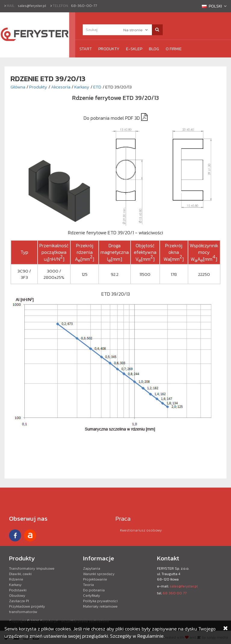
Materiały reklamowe (100, 606)
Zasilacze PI (19, 601)
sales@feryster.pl (32, 6)
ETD (97, 87)
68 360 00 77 (175, 593)
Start (86, 49)
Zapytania (92, 569)
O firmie (174, 49)
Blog (154, 49)
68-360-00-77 (84, 6)
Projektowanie (95, 579)
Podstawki (18, 590)
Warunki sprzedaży (99, 574)
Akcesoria (61, 87)
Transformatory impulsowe (32, 569)
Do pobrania (94, 590)
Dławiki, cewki (20, 574)
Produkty (109, 49)
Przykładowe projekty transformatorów (27, 609)
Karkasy (82, 87)
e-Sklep (134, 49)
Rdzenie (16, 579)
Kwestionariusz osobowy (141, 530)
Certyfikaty (92, 596)
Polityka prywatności (100, 601)
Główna (18, 87)
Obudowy (17, 596)
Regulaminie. (151, 636)
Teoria (88, 585)
